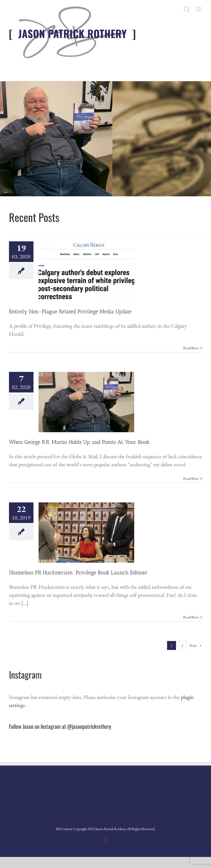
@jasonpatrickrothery (89, 726)
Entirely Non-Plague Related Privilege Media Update (70, 312)
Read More (191, 348)
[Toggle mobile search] (187, 9)
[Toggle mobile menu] (199, 9)
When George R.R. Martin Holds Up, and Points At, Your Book (79, 442)
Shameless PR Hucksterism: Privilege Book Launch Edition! (78, 573)
